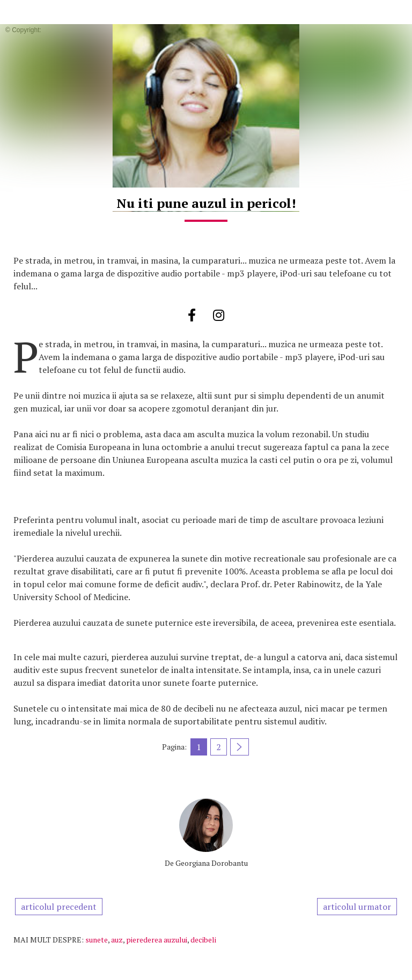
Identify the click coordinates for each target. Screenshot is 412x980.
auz (117, 940)
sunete (97, 940)
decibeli (203, 940)
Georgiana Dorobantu (212, 863)
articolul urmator (357, 907)
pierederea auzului (157, 940)
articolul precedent (59, 907)
